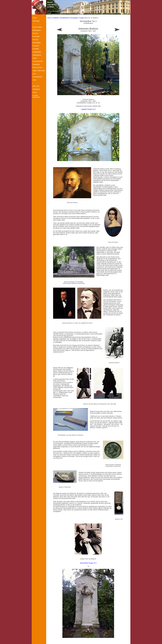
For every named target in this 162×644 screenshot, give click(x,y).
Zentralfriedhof (64, 18)
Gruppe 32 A (83, 18)
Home (49, 18)
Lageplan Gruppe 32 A (88, 109)
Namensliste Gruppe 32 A (88, 563)
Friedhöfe (55, 18)
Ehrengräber (74, 18)
